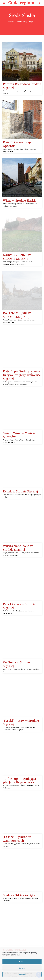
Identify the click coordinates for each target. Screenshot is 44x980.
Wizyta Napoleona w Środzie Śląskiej (18, 548)
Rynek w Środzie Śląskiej (20, 491)
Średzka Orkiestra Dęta (19, 895)
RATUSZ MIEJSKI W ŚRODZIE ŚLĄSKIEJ (17, 315)
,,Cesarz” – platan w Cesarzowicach (17, 839)
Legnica (32, 22)
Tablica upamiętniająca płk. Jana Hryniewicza (19, 781)
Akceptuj (22, 962)
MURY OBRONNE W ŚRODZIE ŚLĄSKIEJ (17, 257)
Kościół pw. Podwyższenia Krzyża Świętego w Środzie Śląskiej (22, 375)
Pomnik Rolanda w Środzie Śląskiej (22, 86)
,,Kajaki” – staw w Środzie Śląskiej (21, 722)
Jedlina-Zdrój (22, 22)
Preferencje (22, 974)
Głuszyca (11, 22)
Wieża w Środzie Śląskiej (20, 201)
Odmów (22, 968)
